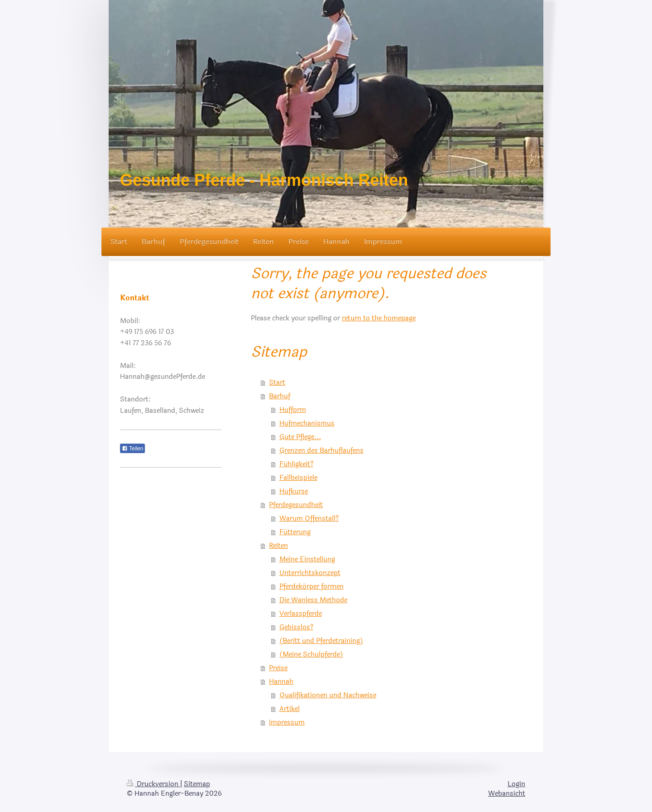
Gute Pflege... (300, 437)
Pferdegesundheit (296, 505)
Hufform (293, 410)
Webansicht (507, 794)
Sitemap (197, 784)
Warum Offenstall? (309, 519)
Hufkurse (294, 491)
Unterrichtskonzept (310, 573)
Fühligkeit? (296, 464)
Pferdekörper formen (312, 587)
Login (516, 784)
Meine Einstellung (307, 559)
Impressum (287, 723)
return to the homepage (379, 318)
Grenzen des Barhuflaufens (321, 451)
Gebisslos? (296, 627)
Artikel (290, 709)
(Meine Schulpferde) (311, 655)
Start (277, 383)
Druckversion (153, 784)
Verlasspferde (301, 614)
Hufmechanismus (307, 423)
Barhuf (280, 396)
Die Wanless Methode (313, 600)
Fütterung (295, 532)
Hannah (281, 682)
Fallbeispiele (298, 478)
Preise (278, 668)
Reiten (278, 546)
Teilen (132, 449)
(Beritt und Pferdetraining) (321, 641)
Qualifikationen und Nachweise (328, 695)
